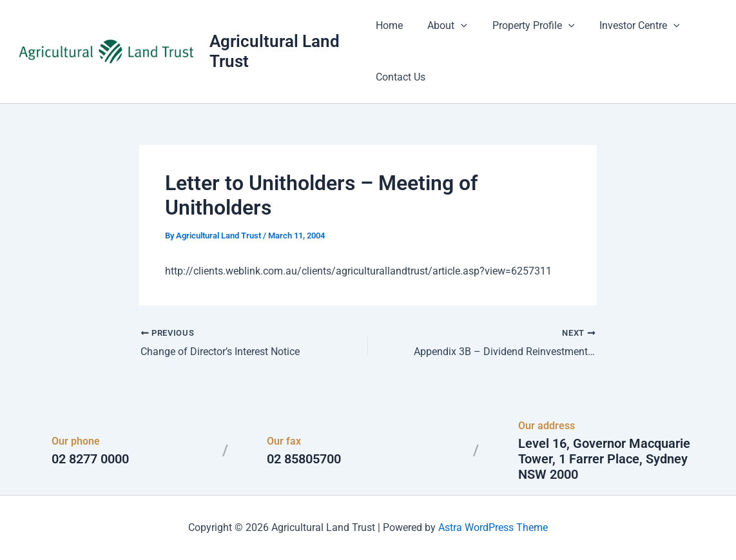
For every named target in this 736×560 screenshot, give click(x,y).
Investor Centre (627, 26)
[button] (457, 26)
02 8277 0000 (90, 459)
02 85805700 (304, 459)
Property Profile (525, 26)
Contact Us (401, 77)
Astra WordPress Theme (493, 527)
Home (389, 25)
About (443, 26)
